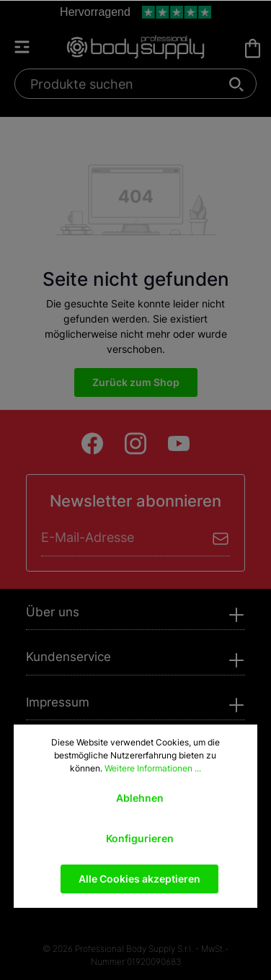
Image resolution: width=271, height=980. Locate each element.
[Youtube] (179, 443)
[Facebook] (92, 443)
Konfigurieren (140, 838)
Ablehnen (140, 798)
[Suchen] (237, 84)
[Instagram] (135, 443)
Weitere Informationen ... (153, 768)
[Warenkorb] (253, 48)
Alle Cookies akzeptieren (139, 879)
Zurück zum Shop (136, 382)
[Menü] (29, 47)
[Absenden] (221, 537)
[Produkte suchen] (128, 84)
